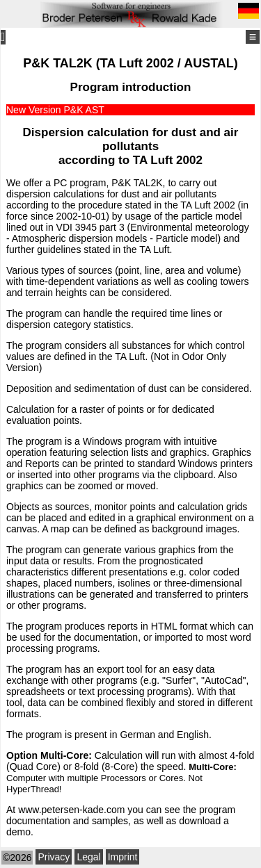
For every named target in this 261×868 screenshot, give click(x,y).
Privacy (54, 857)
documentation (38, 821)
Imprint (123, 857)
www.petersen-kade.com (71, 810)
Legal (88, 857)
